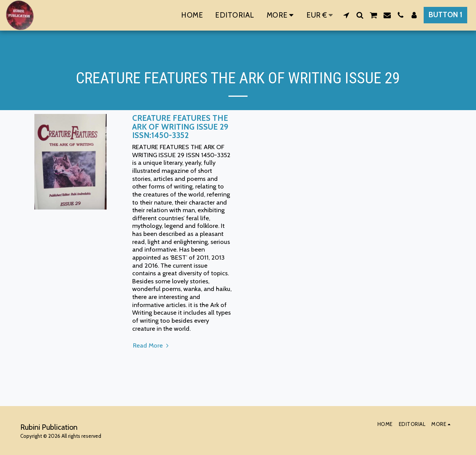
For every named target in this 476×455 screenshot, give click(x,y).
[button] (346, 15)
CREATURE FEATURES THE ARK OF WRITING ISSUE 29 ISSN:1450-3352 (180, 127)
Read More (152, 345)
